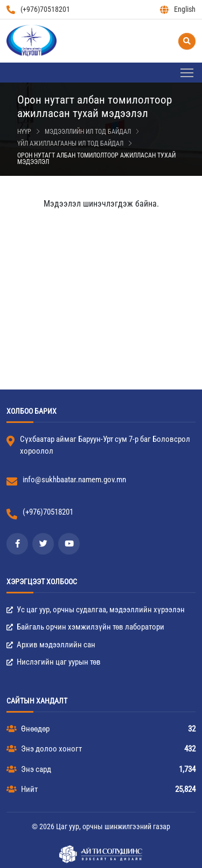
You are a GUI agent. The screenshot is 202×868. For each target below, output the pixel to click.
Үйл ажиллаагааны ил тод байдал (70, 143)
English (178, 9)
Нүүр (24, 132)
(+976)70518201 (38, 9)
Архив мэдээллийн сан (51, 645)
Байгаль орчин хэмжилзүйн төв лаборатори (85, 627)
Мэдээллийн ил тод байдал (88, 132)
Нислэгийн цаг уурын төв (54, 662)
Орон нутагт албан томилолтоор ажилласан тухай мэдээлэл (96, 159)
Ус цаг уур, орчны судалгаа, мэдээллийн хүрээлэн (96, 610)
